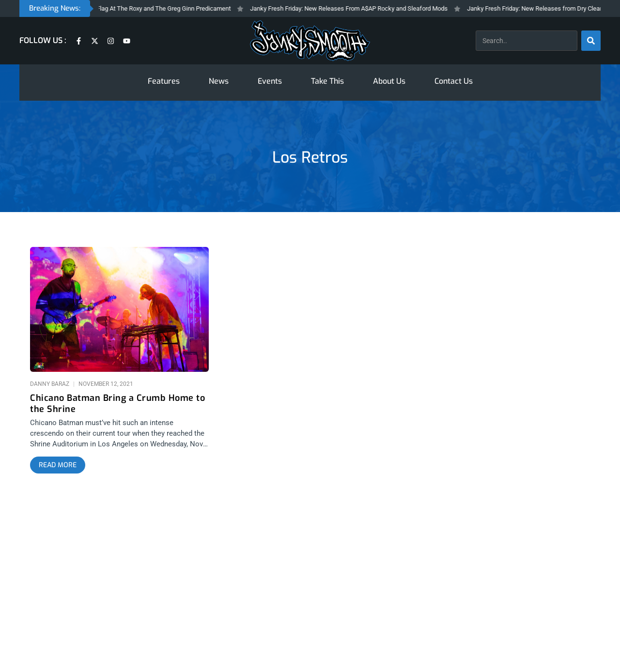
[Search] (591, 41)
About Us (389, 81)
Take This (327, 81)
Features (164, 81)
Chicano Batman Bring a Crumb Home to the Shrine (117, 404)
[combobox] (527, 41)
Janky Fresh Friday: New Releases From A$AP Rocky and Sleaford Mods (354, 8)
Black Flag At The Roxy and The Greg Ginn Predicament (160, 8)
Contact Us (454, 81)
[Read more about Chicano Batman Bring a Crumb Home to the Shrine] (58, 465)
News (219, 81)
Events (270, 81)
